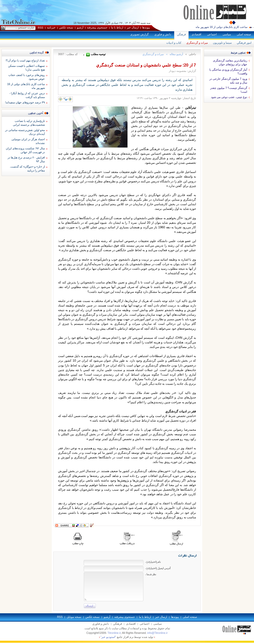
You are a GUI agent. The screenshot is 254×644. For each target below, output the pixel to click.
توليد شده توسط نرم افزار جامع (127, 637)
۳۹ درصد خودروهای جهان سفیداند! (25, 102)
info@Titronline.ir (157, 633)
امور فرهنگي (244, 43)
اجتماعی (212, 34)
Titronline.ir (114, 633)
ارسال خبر (133, 27)
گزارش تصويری (139, 34)
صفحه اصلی (244, 34)
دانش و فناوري (163, 34)
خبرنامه (51, 27)
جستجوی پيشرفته (97, 27)
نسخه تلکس (66, 27)
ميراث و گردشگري (197, 43)
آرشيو (80, 27)
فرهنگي (181, 34)
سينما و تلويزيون (222, 43)
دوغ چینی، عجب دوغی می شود (229, 97)
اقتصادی (196, 34)
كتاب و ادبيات (174, 43)
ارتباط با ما (117, 27)
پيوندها (146, 27)
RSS (41, 28)
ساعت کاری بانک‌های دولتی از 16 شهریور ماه (222, 27)
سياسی (227, 34)
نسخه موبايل (74, 617)
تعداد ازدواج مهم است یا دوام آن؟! (25, 60)
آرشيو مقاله (176, 54)
